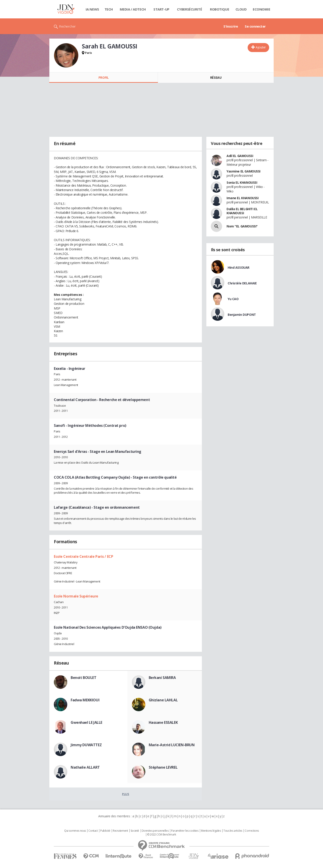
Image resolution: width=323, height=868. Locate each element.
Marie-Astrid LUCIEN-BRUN (172, 745)
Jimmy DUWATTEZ (86, 745)
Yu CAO (233, 299)
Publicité (105, 831)
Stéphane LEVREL (163, 767)
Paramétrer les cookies (185, 831)
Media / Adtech (133, 9)
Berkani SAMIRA (162, 678)
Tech (109, 9)
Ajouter (261, 47)
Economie (262, 9)
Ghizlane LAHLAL (163, 700)
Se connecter (255, 26)
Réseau (216, 77)
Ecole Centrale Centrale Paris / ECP (83, 556)
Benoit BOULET (84, 678)
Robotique (219, 9)
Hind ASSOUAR (239, 267)
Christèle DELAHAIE (242, 283)
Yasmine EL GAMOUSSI (243, 171)
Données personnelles (155, 831)
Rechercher (67, 26)
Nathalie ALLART (85, 767)
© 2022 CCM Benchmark (162, 835)
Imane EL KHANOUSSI (242, 198)
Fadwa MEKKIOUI (85, 700)
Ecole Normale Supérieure (76, 596)
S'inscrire (231, 26)
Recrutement (120, 831)
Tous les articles (233, 831)
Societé (135, 831)
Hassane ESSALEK (163, 722)
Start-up (161, 9)
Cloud (241, 9)
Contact (93, 831)
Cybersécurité (190, 9)
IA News (92, 9)
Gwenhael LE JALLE (86, 722)
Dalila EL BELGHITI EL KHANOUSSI (242, 211)
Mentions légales (211, 831)
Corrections (252, 831)
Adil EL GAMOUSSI (240, 156)
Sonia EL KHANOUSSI (242, 182)
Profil (104, 77)
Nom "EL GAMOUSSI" (242, 226)
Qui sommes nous (75, 831)
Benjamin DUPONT (242, 315)
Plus (125, 794)
